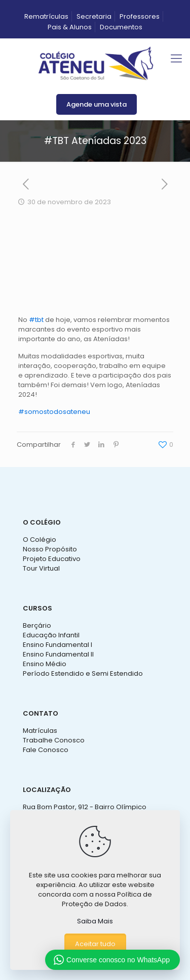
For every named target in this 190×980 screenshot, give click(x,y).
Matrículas (40, 731)
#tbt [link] (36, 320)
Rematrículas (46, 16)
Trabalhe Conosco (54, 740)
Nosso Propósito (50, 549)
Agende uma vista (97, 104)
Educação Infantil (51, 635)
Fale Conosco (46, 750)
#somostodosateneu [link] (54, 412)
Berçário (37, 625)
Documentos (121, 27)
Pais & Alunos (70, 27)
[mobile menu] (176, 59)
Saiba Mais (95, 921)
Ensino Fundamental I (58, 645)
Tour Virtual (41, 568)
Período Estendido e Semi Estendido (83, 673)
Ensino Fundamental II (58, 654)
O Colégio (40, 540)
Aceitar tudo (95, 944)
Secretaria (94, 16)
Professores (140, 16)
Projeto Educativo (52, 559)
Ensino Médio (45, 664)
